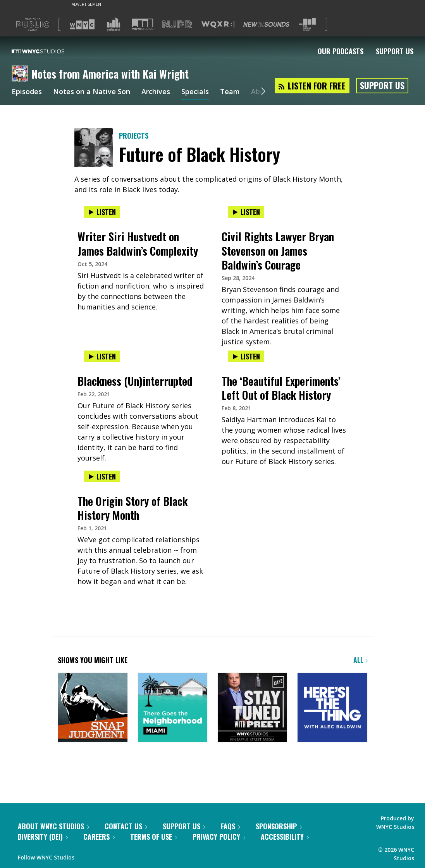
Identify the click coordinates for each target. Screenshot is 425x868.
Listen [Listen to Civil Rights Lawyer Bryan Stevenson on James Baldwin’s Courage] (246, 212)
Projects (134, 136)
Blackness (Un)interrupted (135, 381)
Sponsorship (279, 826)
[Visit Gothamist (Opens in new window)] (114, 24)
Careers (99, 837)
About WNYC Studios (53, 826)
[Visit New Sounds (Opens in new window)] (266, 24)
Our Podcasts (341, 51)
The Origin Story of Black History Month (132, 508)
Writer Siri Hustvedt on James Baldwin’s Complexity (138, 243)
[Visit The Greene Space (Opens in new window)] (307, 25)
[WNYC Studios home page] (48, 51)
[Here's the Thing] (332, 708)
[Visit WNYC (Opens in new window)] (82, 24)
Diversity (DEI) (43, 837)
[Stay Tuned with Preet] (252, 708)
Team (230, 92)
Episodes (27, 92)
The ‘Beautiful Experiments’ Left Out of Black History (281, 388)
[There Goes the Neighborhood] (173, 708)
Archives (156, 92)
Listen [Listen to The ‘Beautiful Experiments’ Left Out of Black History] (246, 356)
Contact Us (126, 826)
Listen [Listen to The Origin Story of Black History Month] (102, 476)
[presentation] (141, 220)
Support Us (395, 51)
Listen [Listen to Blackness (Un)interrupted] (102, 356)
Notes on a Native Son (92, 92)
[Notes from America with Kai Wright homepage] (22, 74)
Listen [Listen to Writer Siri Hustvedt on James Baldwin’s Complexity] (102, 212)
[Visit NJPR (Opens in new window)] (177, 25)
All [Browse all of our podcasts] (360, 660)
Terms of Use (154, 837)
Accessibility (285, 837)
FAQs (231, 826)
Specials (195, 92)
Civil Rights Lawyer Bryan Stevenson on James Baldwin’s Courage (278, 250)
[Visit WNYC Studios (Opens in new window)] (143, 24)
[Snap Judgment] (93, 708)
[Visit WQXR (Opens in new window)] (218, 25)
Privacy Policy (219, 837)
